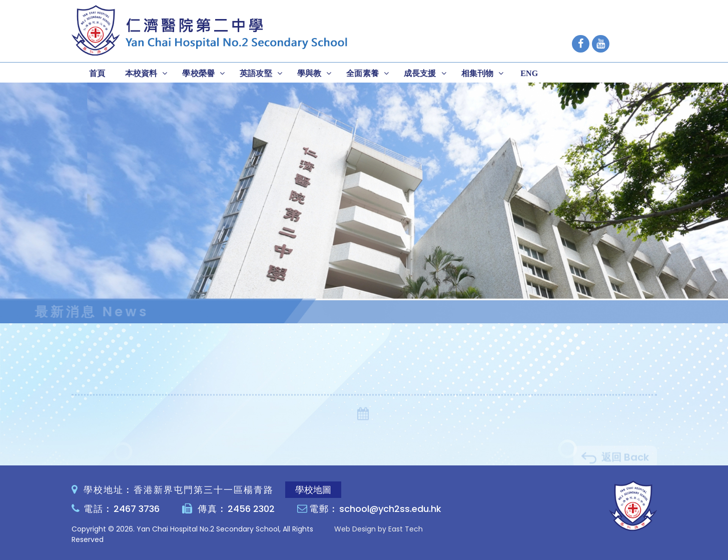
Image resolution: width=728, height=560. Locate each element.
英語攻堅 (256, 73)
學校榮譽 (198, 73)
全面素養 (362, 73)
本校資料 (141, 73)
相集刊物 (478, 73)
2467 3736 (137, 509)
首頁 (97, 73)
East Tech (406, 529)
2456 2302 (251, 509)
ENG (529, 73)
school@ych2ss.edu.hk (390, 509)
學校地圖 (313, 490)
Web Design (355, 529)
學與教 (309, 73)
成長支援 (420, 73)
